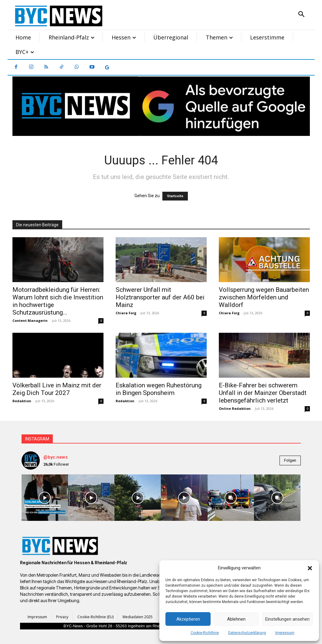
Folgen (290, 460)
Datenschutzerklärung (247, 633)
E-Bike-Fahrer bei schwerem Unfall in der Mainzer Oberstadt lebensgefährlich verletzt (263, 393)
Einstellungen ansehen (287, 619)
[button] (310, 568)
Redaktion (22, 401)
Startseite (175, 196)
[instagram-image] (45, 498)
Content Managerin (30, 320)
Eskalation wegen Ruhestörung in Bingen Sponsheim (159, 389)
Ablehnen (236, 619)
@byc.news (56, 457)
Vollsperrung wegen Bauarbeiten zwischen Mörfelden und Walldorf (264, 297)
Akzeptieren (188, 619)
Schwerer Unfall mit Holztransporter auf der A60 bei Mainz (160, 297)
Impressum (285, 633)
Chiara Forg (126, 313)
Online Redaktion (235, 408)
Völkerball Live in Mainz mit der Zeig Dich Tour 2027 (57, 389)
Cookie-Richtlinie (205, 633)
